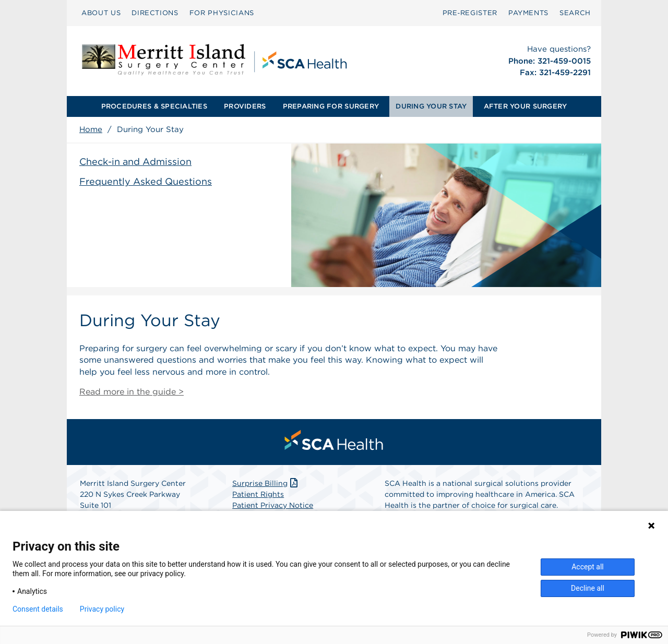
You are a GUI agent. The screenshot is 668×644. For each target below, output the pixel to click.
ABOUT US (101, 13)
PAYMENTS (528, 13)
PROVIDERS (245, 106)
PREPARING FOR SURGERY (331, 106)
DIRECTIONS (155, 13)
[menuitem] (101, 13)
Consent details (38, 609)
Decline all (588, 588)
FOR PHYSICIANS (222, 13)
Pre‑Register (470, 13)
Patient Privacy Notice (273, 505)
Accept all (588, 567)
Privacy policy (102, 609)
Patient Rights (258, 494)
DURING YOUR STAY (431, 106)
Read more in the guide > (132, 392)
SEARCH (575, 13)
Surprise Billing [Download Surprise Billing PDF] (266, 483)
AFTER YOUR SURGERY (526, 106)
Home (91, 129)
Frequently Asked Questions (146, 181)
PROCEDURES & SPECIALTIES (154, 106)
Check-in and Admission (135, 162)
